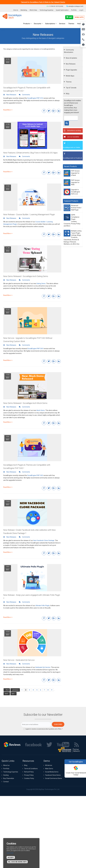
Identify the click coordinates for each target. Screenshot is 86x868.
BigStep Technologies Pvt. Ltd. (49, 789)
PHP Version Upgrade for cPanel (75, 173)
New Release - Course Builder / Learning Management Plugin (29, 214)
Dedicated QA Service (43, 667)
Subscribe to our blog (74, 130)
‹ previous (15, 690)
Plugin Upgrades (71, 70)
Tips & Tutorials (71, 88)
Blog (26, 765)
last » (14, 694)
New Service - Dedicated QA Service (19, 660)
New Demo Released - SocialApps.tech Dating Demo (26, 276)
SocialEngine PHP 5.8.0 (35, 349)
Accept (11, 857)
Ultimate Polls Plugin (42, 606)
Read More (8, 110)
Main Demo (49, 769)
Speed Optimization (62, 10)
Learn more (10, 853)
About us (6, 765)
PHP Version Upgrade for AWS (75, 182)
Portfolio (74, 10)
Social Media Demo (52, 772)
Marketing (24, 10)
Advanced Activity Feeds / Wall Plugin (76, 208)
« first (7, 690)
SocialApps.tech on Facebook (73, 158)
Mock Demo (41, 410)
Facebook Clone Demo (53, 775)
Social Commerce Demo (54, 778)
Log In (81, 10)
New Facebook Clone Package (44, 540)
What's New (33, 10)
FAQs (68, 94)
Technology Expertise (46, 10)
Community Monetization (69, 51)
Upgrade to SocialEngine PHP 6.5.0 (76, 192)
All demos (49, 765)
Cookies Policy (29, 778)
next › (7, 694)
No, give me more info (17, 862)
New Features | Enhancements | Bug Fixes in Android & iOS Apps (30, 153)
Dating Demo (41, 283)
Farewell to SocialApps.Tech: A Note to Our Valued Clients (43, 2)
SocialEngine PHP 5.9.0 (35, 98)
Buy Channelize (9, 778)
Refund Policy (29, 772)
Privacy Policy (29, 775)
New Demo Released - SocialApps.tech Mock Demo (25, 403)
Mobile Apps (79, 17)
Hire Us (16, 10)
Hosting (6, 775)
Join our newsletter (73, 137)
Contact (6, 782)
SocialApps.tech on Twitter (71, 147)
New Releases (71, 64)
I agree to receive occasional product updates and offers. (44, 729)
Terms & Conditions (31, 769)
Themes (69, 82)
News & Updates (71, 58)
